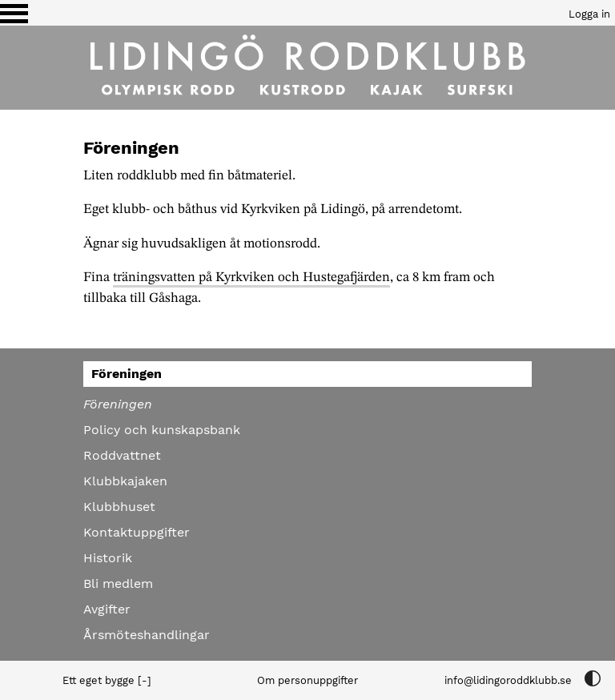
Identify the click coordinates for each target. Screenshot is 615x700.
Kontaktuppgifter (137, 532)
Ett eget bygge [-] (107, 680)
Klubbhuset (119, 507)
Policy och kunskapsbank (162, 430)
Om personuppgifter (307, 680)
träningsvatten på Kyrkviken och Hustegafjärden (251, 278)
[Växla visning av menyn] (14, 13)
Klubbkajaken (125, 481)
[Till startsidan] (307, 68)
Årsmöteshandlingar (147, 635)
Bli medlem (118, 583)
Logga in (589, 14)
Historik (108, 558)
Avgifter (107, 609)
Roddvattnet (122, 455)
